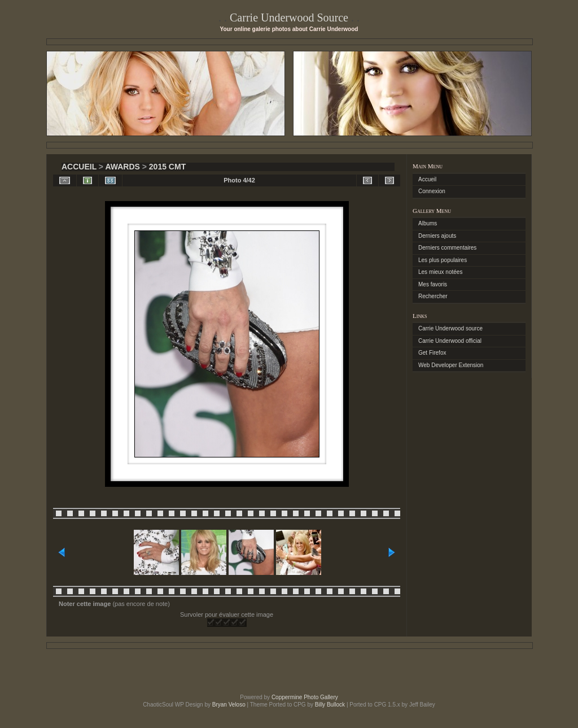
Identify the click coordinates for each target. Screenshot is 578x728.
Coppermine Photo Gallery (305, 697)
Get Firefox (432, 353)
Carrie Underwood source (450, 328)
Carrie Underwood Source (289, 18)
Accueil (79, 167)
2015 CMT (167, 167)
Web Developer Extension (451, 365)
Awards (122, 167)
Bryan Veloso (229, 705)
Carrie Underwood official (450, 341)
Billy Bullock (330, 705)
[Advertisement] (289, 672)
